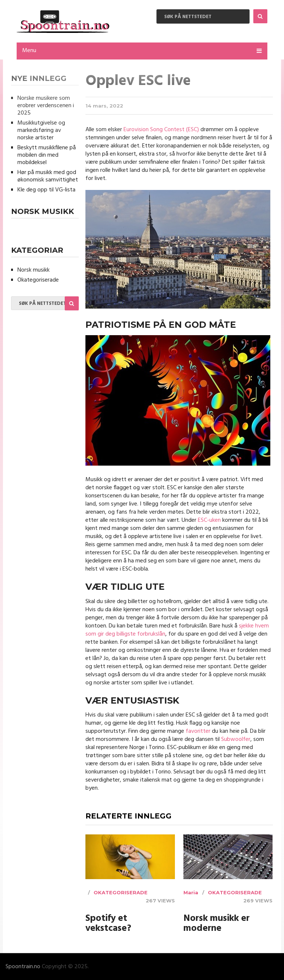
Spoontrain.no (23, 967)
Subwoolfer (236, 739)
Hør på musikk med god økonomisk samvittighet (48, 176)
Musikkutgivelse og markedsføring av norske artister (41, 130)
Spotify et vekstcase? (108, 924)
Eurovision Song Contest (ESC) (161, 130)
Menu (29, 51)
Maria (191, 892)
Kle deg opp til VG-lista (46, 190)
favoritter (198, 731)
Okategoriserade (121, 892)
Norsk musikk (33, 270)
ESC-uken (209, 520)
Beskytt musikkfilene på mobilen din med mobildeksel (47, 155)
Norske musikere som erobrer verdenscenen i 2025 (46, 106)
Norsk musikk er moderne (217, 924)
